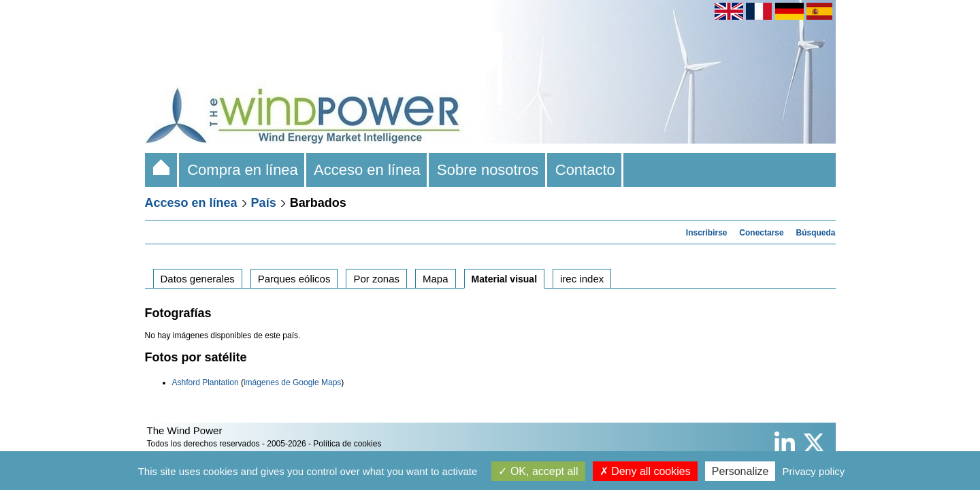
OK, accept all (538, 471)
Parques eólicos (294, 279)
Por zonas (376, 279)
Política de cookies (347, 444)
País (264, 203)
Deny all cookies (645, 471)
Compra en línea (243, 170)
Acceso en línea (367, 170)
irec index (582, 279)
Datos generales (198, 279)
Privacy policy (814, 471)
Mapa (436, 279)
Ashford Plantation (206, 382)
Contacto (586, 170)
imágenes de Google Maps (292, 382)
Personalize (740, 471)
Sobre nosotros (488, 170)
